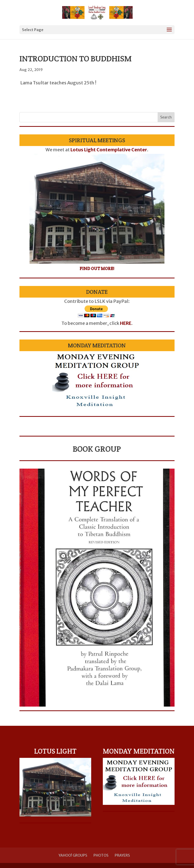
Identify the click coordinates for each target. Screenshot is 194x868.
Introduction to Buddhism (76, 58)
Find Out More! (97, 269)
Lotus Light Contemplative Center (109, 150)
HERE (126, 323)
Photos (101, 855)
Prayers (122, 855)
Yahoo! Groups (73, 855)
